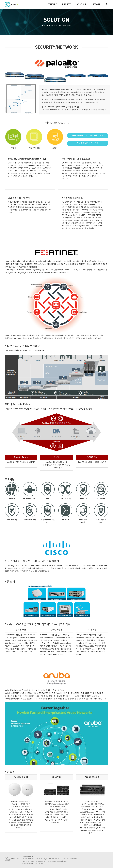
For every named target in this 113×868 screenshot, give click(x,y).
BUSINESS (67, 4)
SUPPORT (96, 4)
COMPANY (52, 4)
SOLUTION (81, 4)
